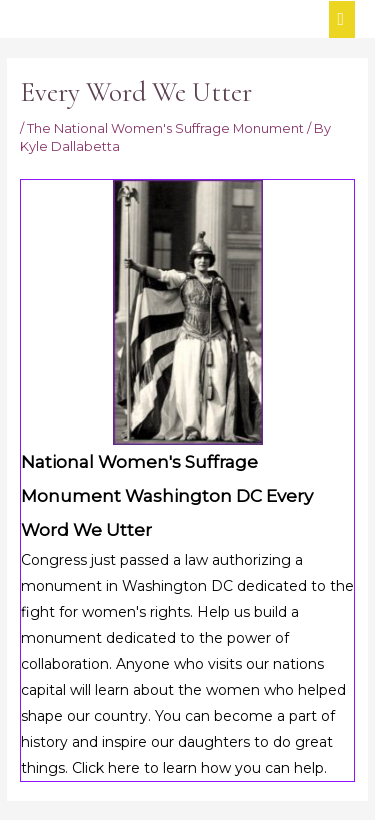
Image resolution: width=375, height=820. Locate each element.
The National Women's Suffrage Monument (165, 128)
